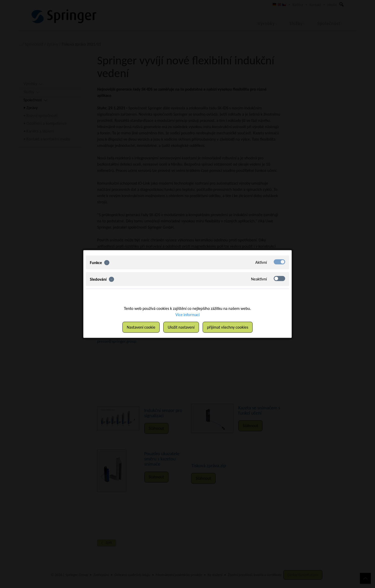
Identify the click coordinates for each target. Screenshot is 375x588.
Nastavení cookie (141, 327)
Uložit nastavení (181, 327)
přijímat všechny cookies (228, 327)
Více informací (188, 315)
